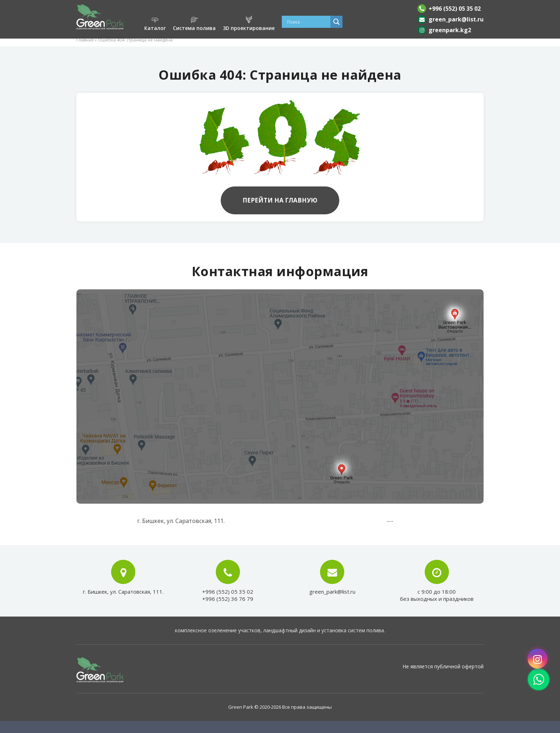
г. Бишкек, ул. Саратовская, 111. (123, 592)
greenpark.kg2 (450, 30)
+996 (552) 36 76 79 (228, 599)
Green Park (241, 707)
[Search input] (308, 22)
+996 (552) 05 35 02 (455, 9)
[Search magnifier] (336, 22)
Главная (85, 40)
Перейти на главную (280, 200)
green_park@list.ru (456, 19)
